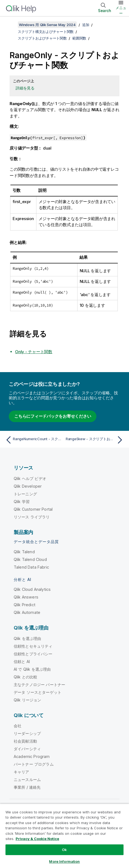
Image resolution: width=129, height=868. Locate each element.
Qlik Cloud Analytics (32, 589)
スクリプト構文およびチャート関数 (46, 32)
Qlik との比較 (25, 677)
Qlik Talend (24, 552)
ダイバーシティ (27, 749)
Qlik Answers (26, 597)
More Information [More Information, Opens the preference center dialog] (64, 861)
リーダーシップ (27, 733)
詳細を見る (25, 88)
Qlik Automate (27, 612)
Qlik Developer (28, 486)
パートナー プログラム (34, 764)
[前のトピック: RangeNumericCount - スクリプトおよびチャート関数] (34, 440)
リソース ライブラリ (32, 517)
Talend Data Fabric (31, 567)
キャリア (21, 772)
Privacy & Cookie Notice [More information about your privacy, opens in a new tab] (37, 839)
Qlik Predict (25, 605)
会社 (18, 726)
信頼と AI (22, 661)
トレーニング (25, 494)
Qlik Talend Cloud (30, 559)
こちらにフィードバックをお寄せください (53, 416)
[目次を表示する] (11, 25)
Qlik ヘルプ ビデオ (30, 478)
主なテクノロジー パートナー (39, 685)
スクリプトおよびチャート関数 (42, 38)
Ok (64, 850)
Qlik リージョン (28, 700)
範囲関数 (79, 38)
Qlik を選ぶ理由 (28, 638)
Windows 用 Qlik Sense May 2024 (47, 25)
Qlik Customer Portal (33, 509)
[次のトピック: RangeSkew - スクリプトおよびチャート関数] (95, 440)
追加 (86, 25)
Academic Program (32, 756)
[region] (64, 836)
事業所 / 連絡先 (27, 787)
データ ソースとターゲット (38, 692)
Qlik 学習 (22, 502)
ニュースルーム (27, 779)
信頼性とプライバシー (33, 654)
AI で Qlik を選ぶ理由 (32, 669)
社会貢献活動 (25, 741)
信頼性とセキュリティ (33, 646)
